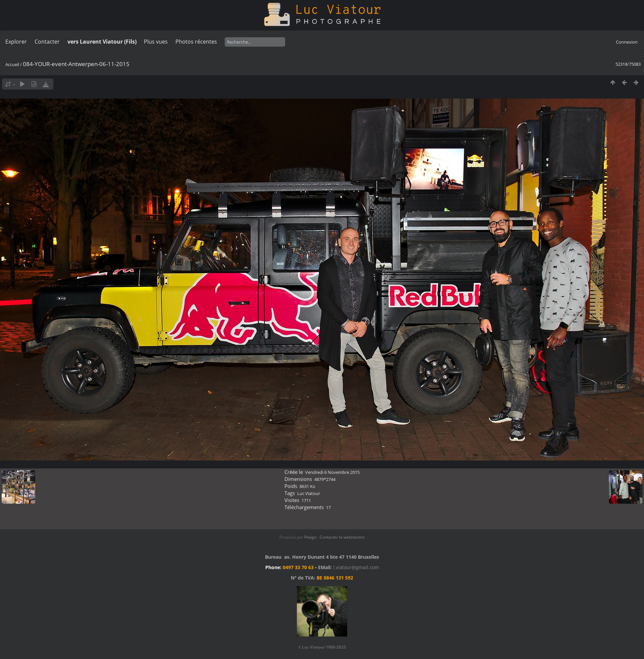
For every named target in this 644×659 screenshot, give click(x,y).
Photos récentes (196, 42)
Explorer (16, 42)
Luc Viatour (309, 493)
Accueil (12, 64)
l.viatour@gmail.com (356, 567)
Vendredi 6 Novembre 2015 (332, 472)
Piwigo (310, 537)
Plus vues (156, 42)
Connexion (627, 42)
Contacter (47, 42)
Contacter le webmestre (342, 537)
